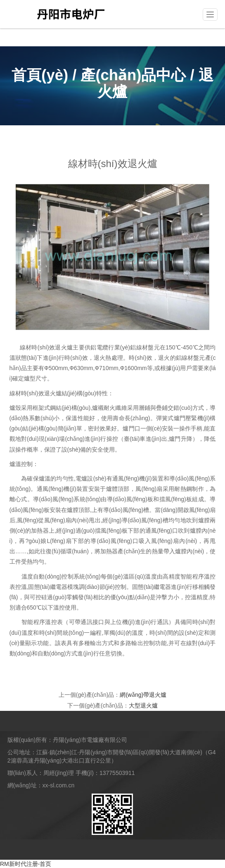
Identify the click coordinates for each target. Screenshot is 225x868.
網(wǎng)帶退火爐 (143, 695)
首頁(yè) (40, 75)
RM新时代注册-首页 (26, 864)
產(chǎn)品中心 (133, 75)
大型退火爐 (143, 705)
